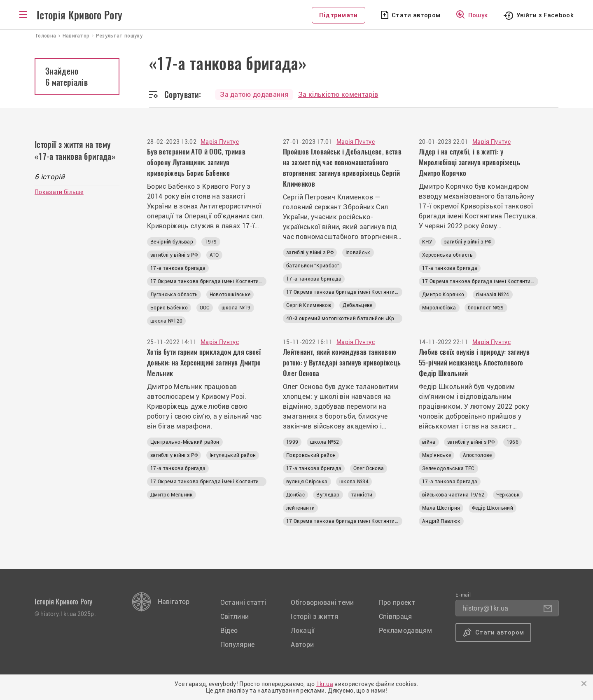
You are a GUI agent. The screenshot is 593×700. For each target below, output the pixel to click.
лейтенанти (300, 508)
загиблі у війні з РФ (174, 255)
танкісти (362, 495)
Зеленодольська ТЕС (448, 468)
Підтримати (339, 15)
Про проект (397, 603)
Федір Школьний (493, 508)
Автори (302, 645)
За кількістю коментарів (338, 95)
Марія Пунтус (220, 142)
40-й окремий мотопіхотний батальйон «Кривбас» (344, 318)
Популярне (238, 645)
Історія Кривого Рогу (79, 15)
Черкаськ (508, 495)
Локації (303, 631)
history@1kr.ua (485, 608)
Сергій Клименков (309, 305)
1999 (292, 442)
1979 (211, 242)
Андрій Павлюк (441, 521)
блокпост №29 (486, 308)
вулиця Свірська (307, 482)
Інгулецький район (233, 455)
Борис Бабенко (169, 308)
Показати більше (59, 192)
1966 (512, 442)
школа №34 (354, 482)
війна (429, 442)
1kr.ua (325, 684)
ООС (205, 308)
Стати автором (416, 15)
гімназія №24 (493, 295)
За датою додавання (254, 95)
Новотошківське (230, 295)
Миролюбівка (439, 308)
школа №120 (166, 321)
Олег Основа (369, 468)
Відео (229, 631)
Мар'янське (437, 455)
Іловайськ (358, 253)
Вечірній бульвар (172, 242)
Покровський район (311, 455)
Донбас (295, 495)
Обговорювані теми (322, 603)
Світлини (235, 617)
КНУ (427, 242)
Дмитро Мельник (172, 495)
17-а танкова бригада (178, 268)
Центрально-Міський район (185, 442)
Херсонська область (448, 255)
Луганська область (174, 295)
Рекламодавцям (405, 631)
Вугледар (328, 495)
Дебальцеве (357, 305)
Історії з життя (314, 617)
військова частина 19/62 (453, 495)
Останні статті (243, 603)
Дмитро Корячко (443, 295)
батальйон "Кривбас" (313, 266)
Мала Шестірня (441, 508)
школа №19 (236, 308)
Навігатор (174, 602)
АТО (214, 255)
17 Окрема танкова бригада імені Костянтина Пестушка (208, 281)
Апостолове (477, 455)
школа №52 (325, 442)
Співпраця (396, 617)
